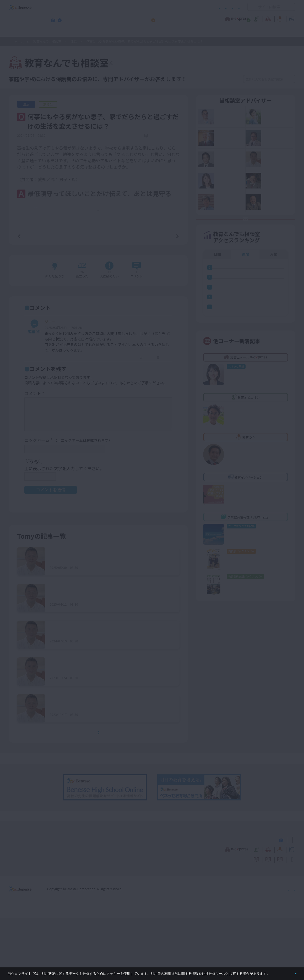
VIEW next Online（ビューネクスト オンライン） (30, 901)
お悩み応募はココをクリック (249, 238)
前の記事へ (32, 297)
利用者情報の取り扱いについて (188, 7)
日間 (217, 279)
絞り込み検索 (215, 79)
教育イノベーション (279, 18)
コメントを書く (158, 333)
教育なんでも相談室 (208, 18)
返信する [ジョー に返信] (121, 420)
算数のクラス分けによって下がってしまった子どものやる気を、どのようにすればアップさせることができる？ (110, 694)
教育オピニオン (167, 18)
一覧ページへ (98, 297)
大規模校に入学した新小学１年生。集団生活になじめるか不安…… (106, 657)
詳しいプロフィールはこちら (33, 265)
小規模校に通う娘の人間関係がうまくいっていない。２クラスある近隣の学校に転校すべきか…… (110, 621)
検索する (291, 79)
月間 (274, 279)
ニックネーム (68, 503)
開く (251, 7)
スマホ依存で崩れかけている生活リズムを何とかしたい (102, 768)
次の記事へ (164, 297)
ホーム (19, 42)
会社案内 (289, 951)
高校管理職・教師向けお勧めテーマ (149, 32)
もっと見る (101, 271)
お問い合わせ (230, 7)
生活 (74, 41)
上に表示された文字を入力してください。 (64, 531)
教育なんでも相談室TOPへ (146, 64)
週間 (246, 279)
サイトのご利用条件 (107, 7)
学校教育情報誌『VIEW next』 (57, 32)
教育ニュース (119, 18)
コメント (34, 456)
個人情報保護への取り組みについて (250, 951)
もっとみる (100, 795)
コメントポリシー (144, 7)
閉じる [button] (287, 971)
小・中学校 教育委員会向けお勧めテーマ (245, 32)
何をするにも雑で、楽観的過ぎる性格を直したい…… (100, 731)
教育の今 (243, 18)
